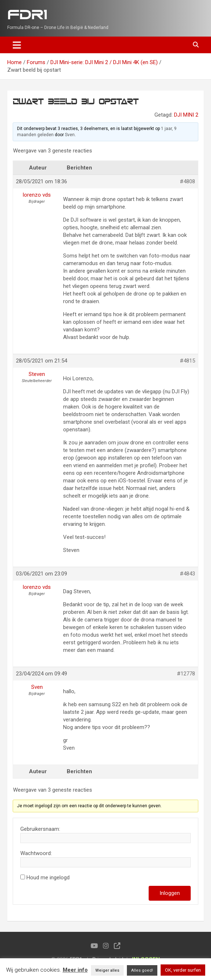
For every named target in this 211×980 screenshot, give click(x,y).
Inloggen (170, 893)
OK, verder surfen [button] (183, 970)
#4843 (187, 574)
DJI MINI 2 (186, 115)
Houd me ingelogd (48, 878)
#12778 (186, 674)
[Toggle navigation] (17, 45)
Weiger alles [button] (107, 970)
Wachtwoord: (36, 853)
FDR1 (27, 15)
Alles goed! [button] (142, 970)
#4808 (187, 181)
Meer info (75, 970)
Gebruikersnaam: (40, 829)
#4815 (187, 361)
